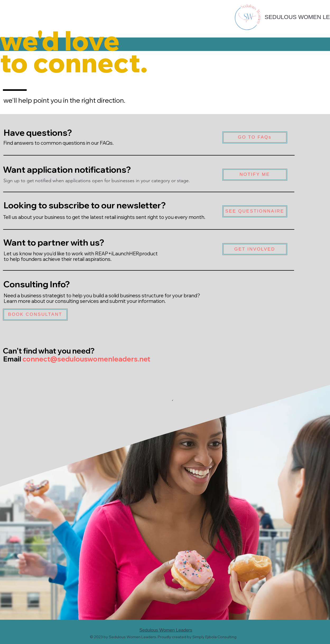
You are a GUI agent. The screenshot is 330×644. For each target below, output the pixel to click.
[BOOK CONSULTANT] (35, 315)
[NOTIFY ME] (255, 175)
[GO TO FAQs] (255, 137)
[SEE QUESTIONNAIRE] (255, 211)
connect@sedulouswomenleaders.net (86, 359)
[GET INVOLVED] (255, 249)
